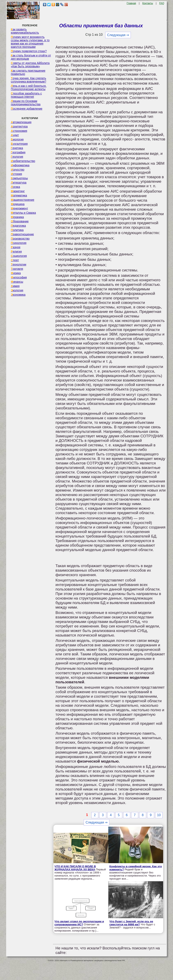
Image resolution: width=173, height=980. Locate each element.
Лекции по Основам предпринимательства (26, 103)
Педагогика (18, 226)
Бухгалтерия (19, 144)
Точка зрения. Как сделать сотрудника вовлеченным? (29, 80)
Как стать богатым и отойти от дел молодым (31, 57)
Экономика (18, 295)
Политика (17, 230)
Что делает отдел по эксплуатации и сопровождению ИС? (79, 923)
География (18, 152)
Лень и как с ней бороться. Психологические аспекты (29, 87)
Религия (16, 252)
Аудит (15, 135)
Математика (19, 195)
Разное (16, 247)
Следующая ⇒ (118, 35)
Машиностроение (23, 200)
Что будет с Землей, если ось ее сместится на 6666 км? (131, 923)
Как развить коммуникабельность (25, 31)
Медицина (18, 204)
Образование (20, 221)
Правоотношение (22, 234)
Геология (17, 157)
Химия (15, 286)
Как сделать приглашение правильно (28, 72)
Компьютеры (19, 178)
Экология (17, 290)
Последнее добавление (27, 109)
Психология (19, 243)
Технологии (19, 264)
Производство (20, 239)
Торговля (17, 269)
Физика (16, 273)
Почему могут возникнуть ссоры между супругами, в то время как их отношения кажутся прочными (30, 42)
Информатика (20, 165)
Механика (17, 217)
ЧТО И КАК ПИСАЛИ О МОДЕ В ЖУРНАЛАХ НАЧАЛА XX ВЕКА (75, 868)
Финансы (17, 282)
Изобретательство (23, 161)
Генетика (17, 148)
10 (159, 815)
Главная (131, 3)
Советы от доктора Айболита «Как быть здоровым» (30, 65)
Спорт (15, 260)
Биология (17, 139)
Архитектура (19, 126)
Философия (19, 277)
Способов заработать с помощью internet (26, 95)
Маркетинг (18, 191)
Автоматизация (21, 122)
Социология (19, 256)
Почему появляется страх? (29, 51)
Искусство (18, 170)
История (16, 174)
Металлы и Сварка (23, 213)
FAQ (162, 3)
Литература (19, 183)
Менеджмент (19, 208)
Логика (15, 187)
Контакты (148, 3)
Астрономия (19, 131)
